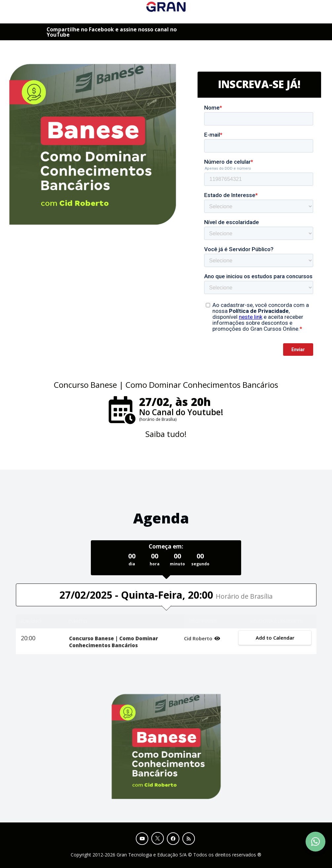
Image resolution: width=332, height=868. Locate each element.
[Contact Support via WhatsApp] (315, 842)
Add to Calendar (275, 638)
